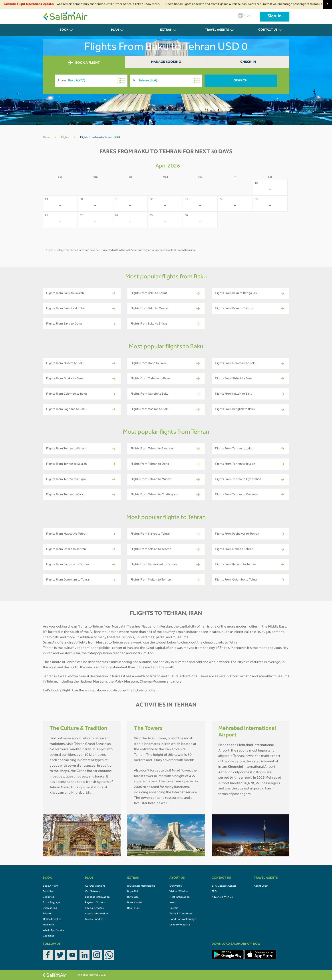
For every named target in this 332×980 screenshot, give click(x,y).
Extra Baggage (51, 903)
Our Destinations (95, 886)
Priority (47, 914)
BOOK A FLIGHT (84, 63)
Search (241, 81)
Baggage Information (97, 897)
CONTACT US (268, 30)
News (173, 903)
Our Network (92, 892)
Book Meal (49, 897)
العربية (245, 15)
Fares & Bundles (94, 919)
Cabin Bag (49, 936)
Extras (166, 30)
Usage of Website (180, 925)
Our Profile (176, 886)
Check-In (248, 62)
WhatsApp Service (54, 931)
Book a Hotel (135, 903)
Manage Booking (166, 62)
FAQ (214, 892)
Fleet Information (180, 897)
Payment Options (95, 903)
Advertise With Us (222, 897)
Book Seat (49, 892)
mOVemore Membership (141, 886)
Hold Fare (48, 925)
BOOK (64, 30)
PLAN (115, 30)
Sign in (274, 17)
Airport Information (96, 914)
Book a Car (133, 908)
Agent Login (261, 886)
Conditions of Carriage (183, 919)
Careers (174, 908)
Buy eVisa (133, 897)
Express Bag (50, 908)
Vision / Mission (179, 892)
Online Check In (52, 919)
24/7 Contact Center (224, 886)
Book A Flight (51, 886)
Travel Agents (217, 30)
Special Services (94, 908)
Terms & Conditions (181, 914)
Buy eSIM (132, 892)
